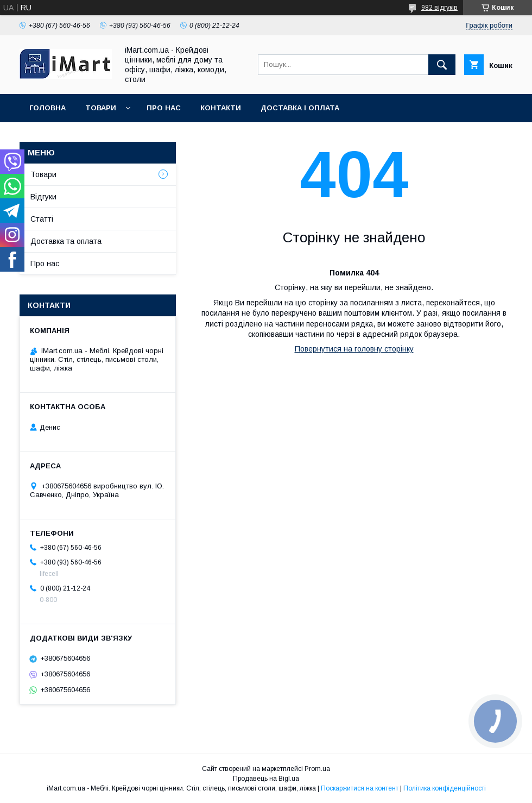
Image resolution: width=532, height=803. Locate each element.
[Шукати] (442, 65)
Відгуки (43, 197)
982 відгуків (439, 8)
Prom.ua (317, 769)
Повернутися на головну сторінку (354, 349)
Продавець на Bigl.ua (266, 779)
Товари (101, 108)
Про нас (164, 108)
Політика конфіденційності (445, 788)
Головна (47, 108)
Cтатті (42, 219)
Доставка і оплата (300, 108)
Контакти (221, 108)
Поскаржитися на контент (360, 788)
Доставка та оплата (66, 241)
